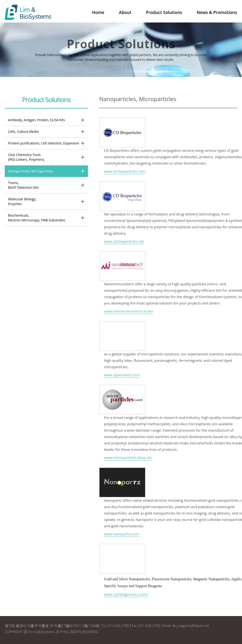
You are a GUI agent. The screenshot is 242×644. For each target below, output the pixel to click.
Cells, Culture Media (23, 132)
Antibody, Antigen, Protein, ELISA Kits (37, 120)
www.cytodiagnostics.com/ (126, 594)
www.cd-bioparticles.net (124, 241)
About (126, 12)
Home (99, 12)
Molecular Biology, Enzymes (22, 201)
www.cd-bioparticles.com (125, 171)
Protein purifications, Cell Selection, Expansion (44, 143)
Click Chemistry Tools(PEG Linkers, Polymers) (26, 157)
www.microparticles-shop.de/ (128, 457)
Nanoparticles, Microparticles (30, 171)
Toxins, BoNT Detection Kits (23, 185)
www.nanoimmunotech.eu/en (129, 311)
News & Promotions (217, 12)
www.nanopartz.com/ (122, 534)
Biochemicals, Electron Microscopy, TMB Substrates (37, 218)
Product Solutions (164, 12)
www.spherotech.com (122, 375)
